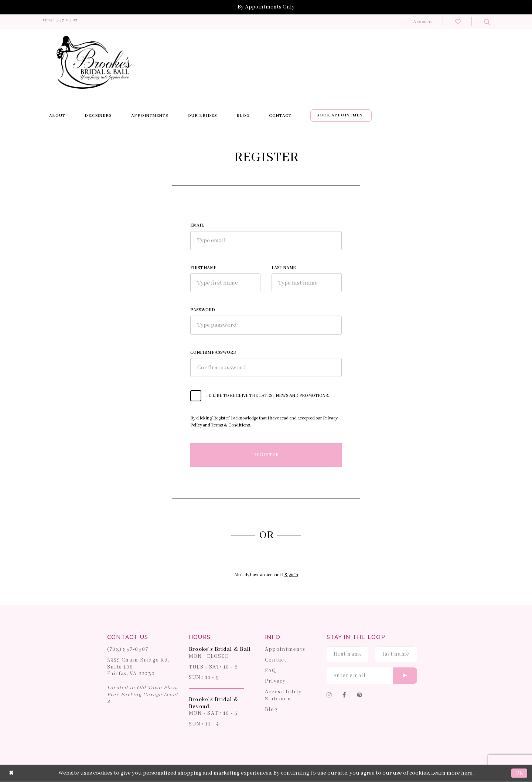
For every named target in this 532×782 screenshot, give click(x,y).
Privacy (275, 681)
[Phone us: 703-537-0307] (68, 22)
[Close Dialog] (11, 773)
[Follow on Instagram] (329, 696)
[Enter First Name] (347, 654)
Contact (276, 660)
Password (203, 310)
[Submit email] (405, 676)
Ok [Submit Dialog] (519, 773)
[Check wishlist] (458, 21)
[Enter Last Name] (396, 654)
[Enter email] (372, 676)
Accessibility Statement (283, 696)
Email (197, 226)
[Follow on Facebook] (344, 696)
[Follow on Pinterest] (360, 696)
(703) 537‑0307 (128, 650)
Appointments (285, 650)
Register (266, 455)
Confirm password (213, 352)
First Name (203, 268)
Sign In (291, 575)
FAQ (271, 671)
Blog (271, 710)
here (467, 773)
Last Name (284, 268)
